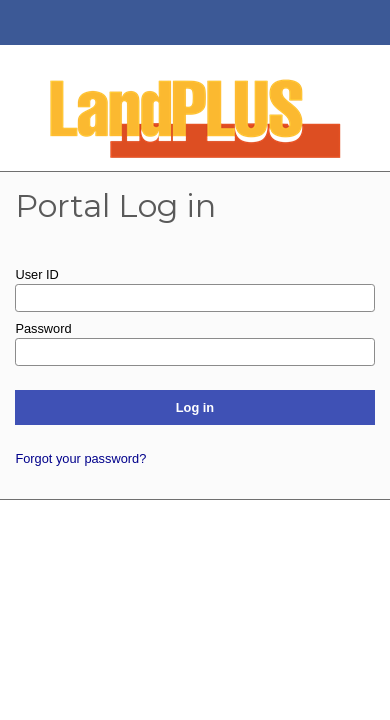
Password (43, 328)
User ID (36, 274)
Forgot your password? (80, 458)
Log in (195, 407)
